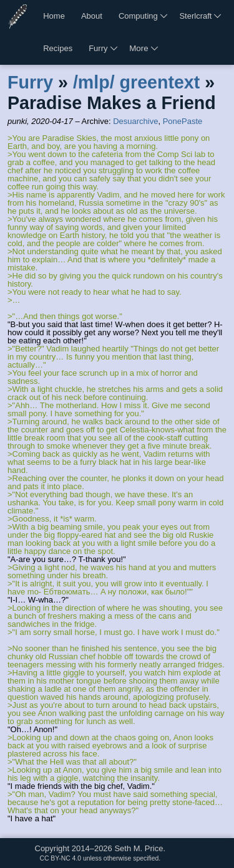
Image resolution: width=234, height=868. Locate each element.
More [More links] (139, 48)
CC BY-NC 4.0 (60, 858)
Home (54, 16)
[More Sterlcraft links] (218, 16)
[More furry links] (115, 49)
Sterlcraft (195, 16)
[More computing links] (165, 16)
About (92, 16)
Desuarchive (135, 121)
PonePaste (183, 121)
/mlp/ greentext (136, 82)
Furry (98, 48)
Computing (138, 16)
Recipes (58, 48)
